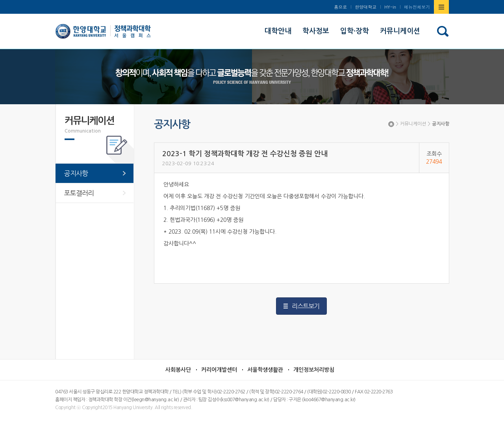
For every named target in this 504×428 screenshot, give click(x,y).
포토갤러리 (79, 193)
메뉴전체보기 (417, 7)
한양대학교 (366, 7)
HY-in (390, 7)
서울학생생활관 (265, 370)
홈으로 (340, 7)
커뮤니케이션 (413, 124)
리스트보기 (306, 306)
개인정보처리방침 (314, 370)
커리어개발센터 (219, 370)
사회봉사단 (178, 370)
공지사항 (441, 124)
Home (391, 124)
